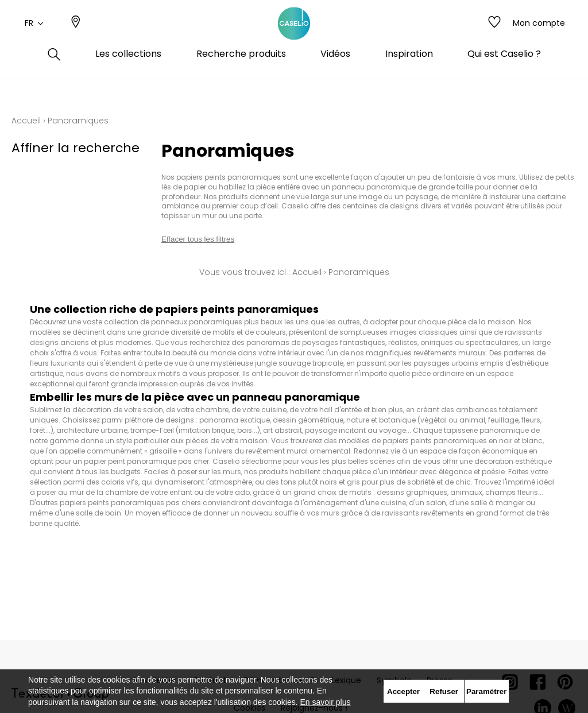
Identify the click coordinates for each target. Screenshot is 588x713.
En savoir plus (326, 702)
